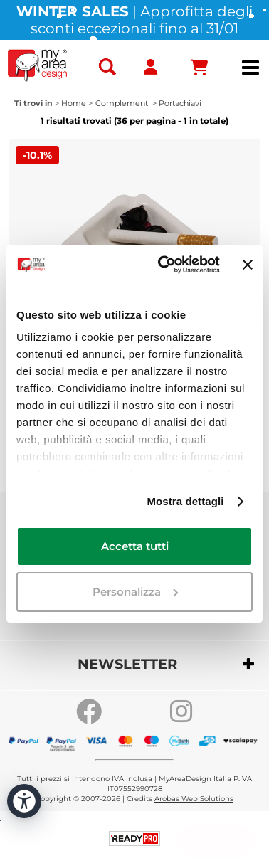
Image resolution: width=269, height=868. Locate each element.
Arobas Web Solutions (194, 799)
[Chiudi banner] (248, 265)
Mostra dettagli (185, 501)
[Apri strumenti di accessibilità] (24, 801)
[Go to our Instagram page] (181, 711)
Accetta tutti (135, 546)
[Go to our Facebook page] (89, 711)
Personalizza (135, 592)
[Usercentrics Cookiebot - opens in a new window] (163, 265)
